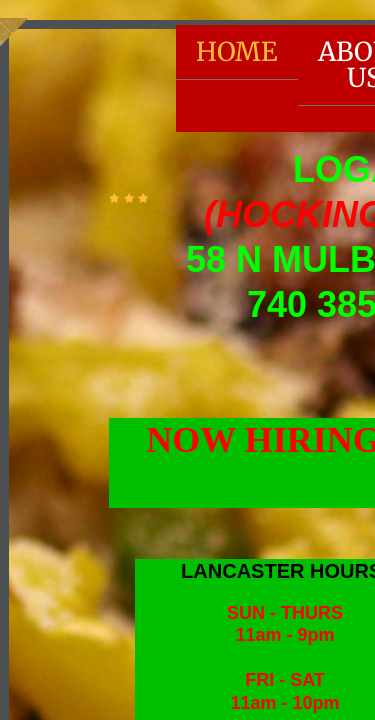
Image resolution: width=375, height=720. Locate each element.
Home (237, 51)
